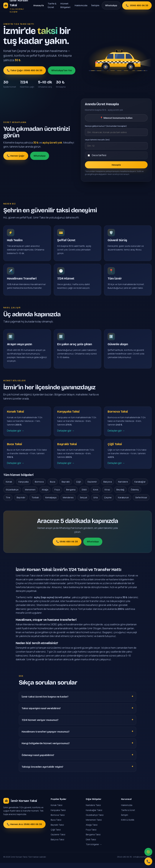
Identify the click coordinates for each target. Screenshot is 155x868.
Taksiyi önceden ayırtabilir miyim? (42, 772)
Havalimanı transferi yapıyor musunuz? (46, 737)
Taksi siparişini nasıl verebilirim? (41, 713)
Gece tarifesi (99, 155)
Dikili (84, 495)
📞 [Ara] (148, 861)
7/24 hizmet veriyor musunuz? (40, 725)
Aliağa (45, 495)
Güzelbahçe (12, 495)
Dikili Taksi (91, 844)
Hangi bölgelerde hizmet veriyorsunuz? (46, 748)
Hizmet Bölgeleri (65, 5)
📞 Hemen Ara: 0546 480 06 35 (24, 829)
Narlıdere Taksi (93, 810)
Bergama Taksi (93, 840)
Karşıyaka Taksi (58, 815)
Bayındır (21, 502)
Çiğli (79, 487)
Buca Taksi (56, 825)
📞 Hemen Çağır (16, 156)
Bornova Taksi (58, 820)
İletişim (95, 5)
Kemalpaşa (51, 502)
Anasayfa (39, 5)
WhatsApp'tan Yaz (62, 71)
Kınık (96, 495)
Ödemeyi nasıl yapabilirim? (38, 760)
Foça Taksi (91, 835)
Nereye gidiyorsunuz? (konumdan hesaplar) (106, 126)
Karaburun (123, 502)
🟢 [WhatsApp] (148, 851)
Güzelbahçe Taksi (95, 820)
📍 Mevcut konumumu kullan (116, 118)
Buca (53, 487)
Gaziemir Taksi (58, 840)
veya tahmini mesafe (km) (97, 140)
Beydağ (120, 495)
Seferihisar (141, 502)
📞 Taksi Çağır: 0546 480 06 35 (25, 71)
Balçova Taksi (57, 844)
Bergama (71, 495)
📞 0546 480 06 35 (67, 547)
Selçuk (83, 502)
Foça (57, 495)
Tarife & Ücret (52, 5)
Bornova (39, 487)
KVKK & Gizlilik (128, 825)
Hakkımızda (81, 5)
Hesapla (116, 165)
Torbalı (35, 502)
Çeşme (108, 502)
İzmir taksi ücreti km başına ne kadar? (45, 702)
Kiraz (107, 495)
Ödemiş (135, 495)
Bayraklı (66, 487)
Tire (8, 502)
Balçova (108, 487)
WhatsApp (111, 5)
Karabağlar (140, 487)
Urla (96, 502)
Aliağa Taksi (92, 830)
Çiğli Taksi (56, 835)
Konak (9, 487)
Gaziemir (92, 487)
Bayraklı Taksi (57, 830)
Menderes (68, 502)
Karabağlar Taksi (94, 815)
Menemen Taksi (94, 825)
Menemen (30, 495)
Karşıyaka (23, 487)
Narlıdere (123, 487)
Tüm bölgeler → (94, 849)
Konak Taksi (57, 810)
